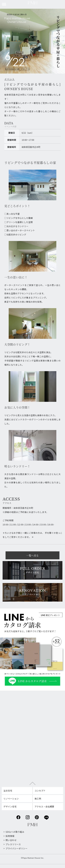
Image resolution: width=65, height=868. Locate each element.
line (46, 816)
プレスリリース (13, 844)
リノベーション (11, 798)
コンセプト (40, 791)
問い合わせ (11, 840)
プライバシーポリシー (16, 848)
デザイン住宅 (10, 806)
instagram (27, 816)
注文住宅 (8, 791)
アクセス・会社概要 (44, 806)
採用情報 (10, 836)
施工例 (38, 798)
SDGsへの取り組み (15, 832)
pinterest (37, 816)
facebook (18, 816)
